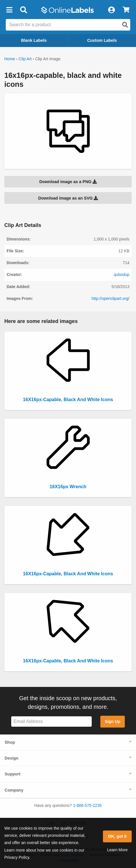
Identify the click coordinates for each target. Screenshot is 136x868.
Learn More (117, 850)
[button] (9, 10)
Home (10, 59)
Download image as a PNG (68, 182)
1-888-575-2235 (87, 805)
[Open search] (125, 25)
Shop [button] (10, 742)
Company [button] (14, 790)
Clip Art (25, 59)
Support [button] (13, 774)
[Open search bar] (23, 10)
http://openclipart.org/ (110, 298)
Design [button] (12, 758)
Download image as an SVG (68, 198)
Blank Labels (34, 40)
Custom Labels (102, 40)
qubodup (121, 275)
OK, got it (117, 836)
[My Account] (111, 10)
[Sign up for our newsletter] (51, 722)
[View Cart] (126, 10)
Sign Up (112, 722)
